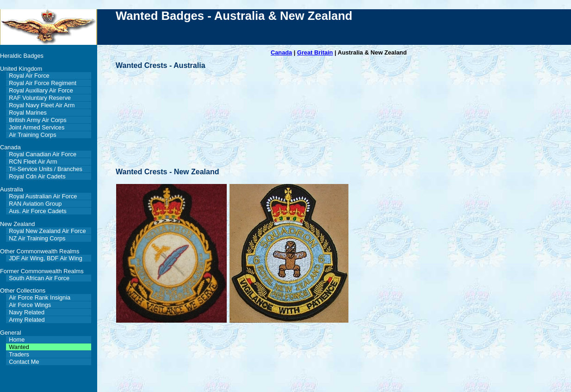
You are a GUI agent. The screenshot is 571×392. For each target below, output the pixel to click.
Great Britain (315, 52)
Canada (281, 52)
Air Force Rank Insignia (40, 297)
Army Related (27, 320)
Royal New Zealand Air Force (47, 231)
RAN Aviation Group (35, 204)
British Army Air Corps (37, 120)
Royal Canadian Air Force (43, 154)
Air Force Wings (30, 305)
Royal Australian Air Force (43, 196)
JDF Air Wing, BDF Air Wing (46, 258)
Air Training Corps (32, 135)
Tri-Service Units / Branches (46, 169)
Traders (19, 354)
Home (17, 340)
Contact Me (24, 362)
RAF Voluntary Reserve (40, 98)
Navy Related (27, 312)
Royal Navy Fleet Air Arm (42, 105)
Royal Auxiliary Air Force (41, 90)
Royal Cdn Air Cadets (37, 176)
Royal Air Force (29, 76)
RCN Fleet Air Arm (33, 162)
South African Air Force (39, 278)
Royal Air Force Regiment (43, 83)
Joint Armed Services (37, 127)
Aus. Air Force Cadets (37, 211)
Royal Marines (28, 113)
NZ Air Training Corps (37, 238)
